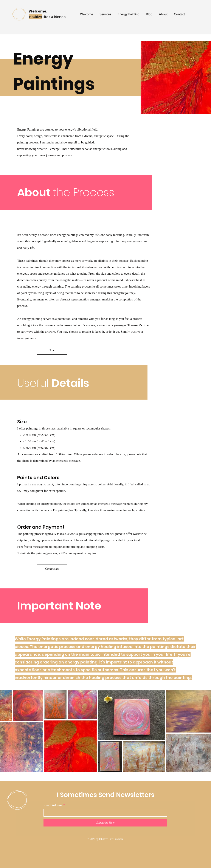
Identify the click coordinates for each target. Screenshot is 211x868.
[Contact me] (52, 569)
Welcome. (38, 11)
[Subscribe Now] (105, 823)
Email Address (53, 805)
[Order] (52, 350)
